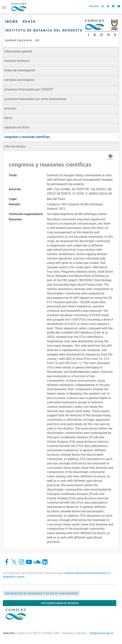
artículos (10, 108)
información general (18, 51)
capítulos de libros (17, 127)
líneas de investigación (20, 70)
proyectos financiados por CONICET (29, 89)
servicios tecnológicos (19, 80)
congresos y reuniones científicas (27, 137)
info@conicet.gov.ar (101, 633)
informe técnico (15, 146)
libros (8, 118)
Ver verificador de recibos (60, 603)
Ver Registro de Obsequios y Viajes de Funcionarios (41, 593)
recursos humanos (17, 61)
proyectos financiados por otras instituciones (35, 99)
